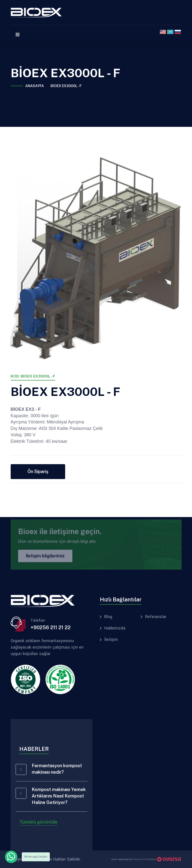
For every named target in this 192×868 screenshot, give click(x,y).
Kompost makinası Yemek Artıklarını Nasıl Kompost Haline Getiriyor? (59, 796)
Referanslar (156, 617)
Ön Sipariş (38, 471)
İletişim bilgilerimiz (45, 557)
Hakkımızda (115, 628)
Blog (108, 617)
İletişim (111, 640)
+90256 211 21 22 (51, 627)
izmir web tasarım (122, 859)
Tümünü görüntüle (38, 822)
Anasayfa (35, 86)
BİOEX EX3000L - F (66, 86)
